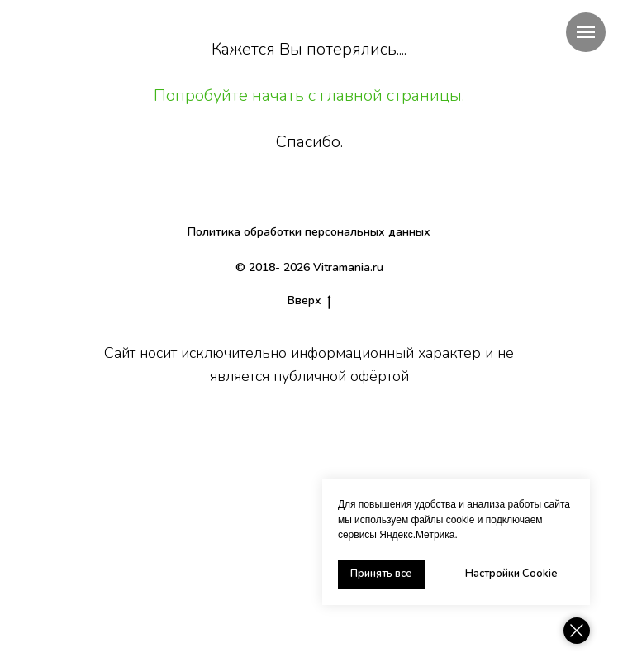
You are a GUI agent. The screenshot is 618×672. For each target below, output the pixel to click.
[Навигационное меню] (586, 32)
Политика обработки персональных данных (309, 232)
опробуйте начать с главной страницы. (315, 95)
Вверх (309, 301)
